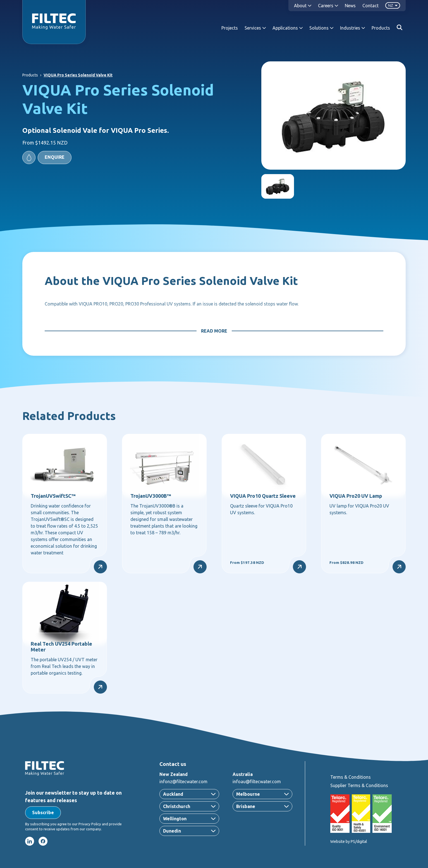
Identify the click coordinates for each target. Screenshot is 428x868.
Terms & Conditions (351, 777)
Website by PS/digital (349, 841)
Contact (370, 6)
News (350, 6)
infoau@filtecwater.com (257, 782)
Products (381, 28)
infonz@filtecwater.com (183, 782)
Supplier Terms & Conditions (359, 785)
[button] (47, 158)
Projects (230, 28)
